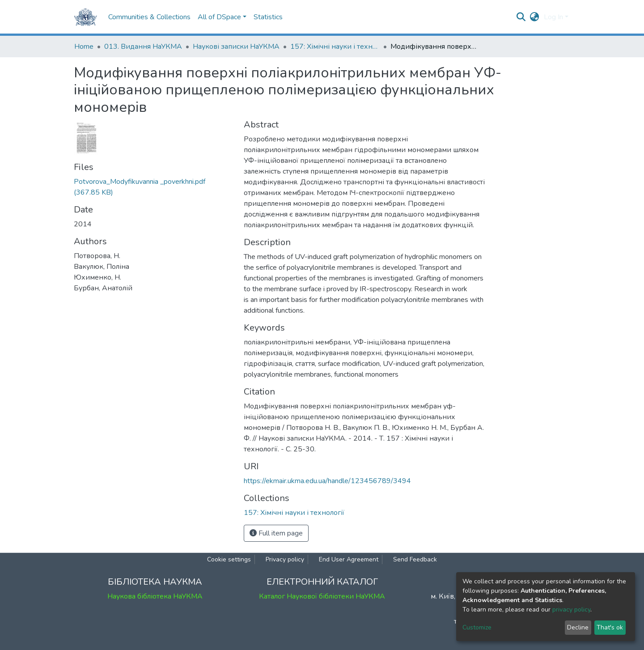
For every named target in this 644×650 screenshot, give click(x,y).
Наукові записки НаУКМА (236, 47)
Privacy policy (285, 559)
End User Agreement (349, 559)
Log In (553, 17)
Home (84, 47)
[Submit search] (521, 17)
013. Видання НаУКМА (143, 47)
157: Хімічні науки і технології (335, 47)
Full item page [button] (276, 533)
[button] (535, 17)
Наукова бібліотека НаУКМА (155, 596)
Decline (578, 627)
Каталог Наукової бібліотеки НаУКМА (322, 596)
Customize (477, 627)
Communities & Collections (149, 17)
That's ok (610, 627)
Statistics (268, 17)
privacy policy (571, 610)
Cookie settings (229, 559)
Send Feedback (415, 559)
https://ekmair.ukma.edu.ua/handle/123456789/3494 (327, 481)
